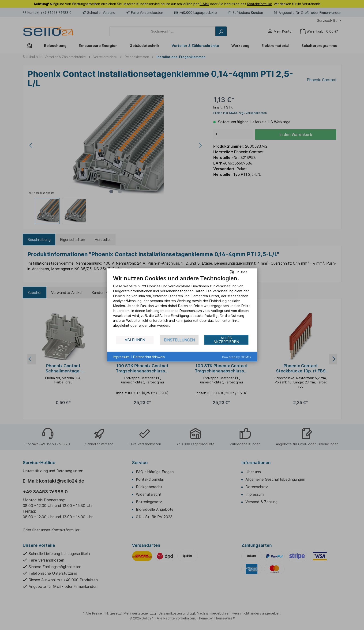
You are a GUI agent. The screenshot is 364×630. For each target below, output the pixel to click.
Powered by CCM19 (237, 357)
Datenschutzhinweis (149, 357)
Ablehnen (135, 340)
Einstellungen (179, 340)
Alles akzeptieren (226, 340)
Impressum (121, 357)
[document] (182, 305)
